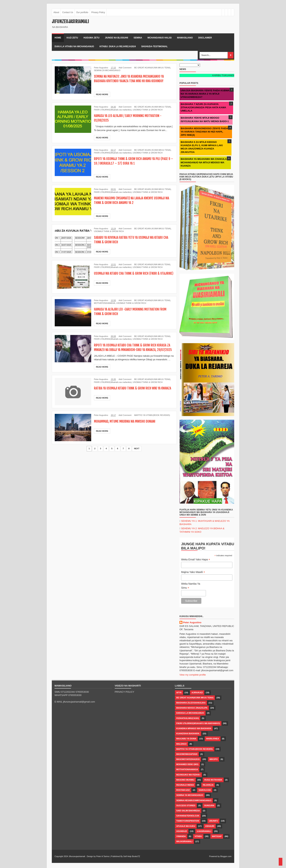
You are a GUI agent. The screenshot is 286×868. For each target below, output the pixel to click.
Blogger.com (226, 856)
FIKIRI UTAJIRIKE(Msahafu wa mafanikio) (113, 110)
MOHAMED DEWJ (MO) (187, 764)
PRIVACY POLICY (124, 692)
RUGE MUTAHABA (213, 780)
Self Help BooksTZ (132, 856)
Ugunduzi (182, 831)
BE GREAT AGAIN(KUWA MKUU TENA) (152, 68)
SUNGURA (209, 805)
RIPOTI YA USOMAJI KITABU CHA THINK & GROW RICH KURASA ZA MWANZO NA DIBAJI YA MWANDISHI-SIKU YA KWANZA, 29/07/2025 (130, 350)
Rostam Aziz (183, 790)
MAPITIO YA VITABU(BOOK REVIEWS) (152, 420)
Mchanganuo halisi (160, 38)
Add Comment (125, 68)
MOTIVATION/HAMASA (105, 303)
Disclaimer (205, 38)
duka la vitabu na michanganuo (74, 46)
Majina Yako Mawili (193, 572)
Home (58, 38)
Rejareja (208, 785)
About (56, 12)
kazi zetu (72, 38)
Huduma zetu (92, 38)
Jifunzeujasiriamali (77, 856)
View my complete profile (193, 675)
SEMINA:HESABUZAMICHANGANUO (194, 800)
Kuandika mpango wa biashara (194, 728)
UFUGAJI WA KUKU (186, 826)
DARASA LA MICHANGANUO (190, 713)
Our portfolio (82, 12)
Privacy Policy (98, 12)
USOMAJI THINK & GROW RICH (148, 110)
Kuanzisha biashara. (188, 734)
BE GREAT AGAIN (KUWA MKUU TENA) (153, 107)
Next (137, 453)
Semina (138, 38)
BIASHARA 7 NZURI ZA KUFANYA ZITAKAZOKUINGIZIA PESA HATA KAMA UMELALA (203, 107)
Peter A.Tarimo (103, 856)
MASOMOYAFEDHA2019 (188, 759)
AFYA (179, 693)
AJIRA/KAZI (197, 693)
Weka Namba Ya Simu (191, 586)
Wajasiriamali (184, 841)
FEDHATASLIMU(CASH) (188, 718)
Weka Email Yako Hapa (196, 560)
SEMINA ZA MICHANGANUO (107, 70)
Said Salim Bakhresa (188, 811)
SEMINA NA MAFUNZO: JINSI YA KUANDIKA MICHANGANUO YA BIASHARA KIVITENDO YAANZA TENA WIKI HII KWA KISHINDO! (133, 79)
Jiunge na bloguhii (116, 38)
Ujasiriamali (204, 831)
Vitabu (198, 836)
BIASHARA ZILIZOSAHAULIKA (191, 703)
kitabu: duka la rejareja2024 (118, 46)
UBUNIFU (214, 821)
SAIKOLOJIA (205, 790)
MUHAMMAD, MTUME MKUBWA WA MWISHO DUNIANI (128, 426)
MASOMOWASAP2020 (187, 754)
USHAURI (210, 826)
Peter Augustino (192, 622)
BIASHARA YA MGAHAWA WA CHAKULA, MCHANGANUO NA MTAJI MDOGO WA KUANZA (204, 162)
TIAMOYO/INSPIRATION (188, 821)
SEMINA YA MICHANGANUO (190, 795)
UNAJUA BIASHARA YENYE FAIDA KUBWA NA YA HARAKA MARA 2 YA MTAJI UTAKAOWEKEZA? (205, 94)
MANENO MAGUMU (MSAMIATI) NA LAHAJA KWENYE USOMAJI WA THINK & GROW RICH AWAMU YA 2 (134, 200)
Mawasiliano (185, 38)
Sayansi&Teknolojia (188, 816)
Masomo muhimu (185, 780)
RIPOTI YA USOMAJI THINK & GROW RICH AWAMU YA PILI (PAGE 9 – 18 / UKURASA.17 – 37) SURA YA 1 (131, 161)
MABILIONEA (213, 739)
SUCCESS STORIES (186, 805)
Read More (102, 94)
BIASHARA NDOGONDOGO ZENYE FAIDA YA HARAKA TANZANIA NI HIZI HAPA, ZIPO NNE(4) (204, 132)
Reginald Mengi (185, 785)
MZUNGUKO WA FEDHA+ (189, 775)
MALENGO (181, 744)
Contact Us (68, 12)
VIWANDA (181, 836)
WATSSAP (217, 836)
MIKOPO (214, 759)
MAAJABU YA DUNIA (186, 739)
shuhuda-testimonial (154, 46)
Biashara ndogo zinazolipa (192, 708)
